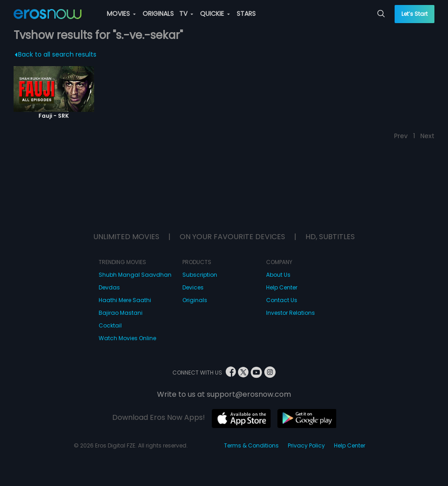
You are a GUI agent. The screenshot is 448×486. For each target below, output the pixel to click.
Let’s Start (415, 14)
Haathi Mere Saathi (125, 300)
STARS (246, 14)
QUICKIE (215, 14)
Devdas (109, 287)
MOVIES (121, 14)
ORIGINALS (158, 14)
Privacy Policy (306, 445)
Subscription (200, 275)
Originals (195, 300)
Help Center (282, 287)
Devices (193, 287)
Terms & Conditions (251, 445)
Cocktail (110, 325)
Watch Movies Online (127, 338)
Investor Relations (291, 313)
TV (186, 14)
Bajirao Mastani (121, 313)
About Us (278, 275)
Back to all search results (55, 54)
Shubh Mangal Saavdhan (135, 275)
